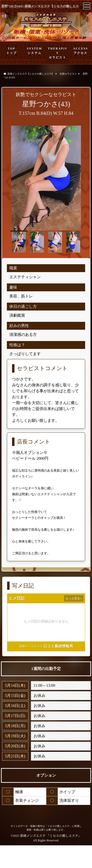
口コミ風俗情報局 (58, 646)
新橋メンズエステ (31, 646)
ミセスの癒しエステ (64, 836)
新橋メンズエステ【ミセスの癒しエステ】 (31, 74)
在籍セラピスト (68, 74)
